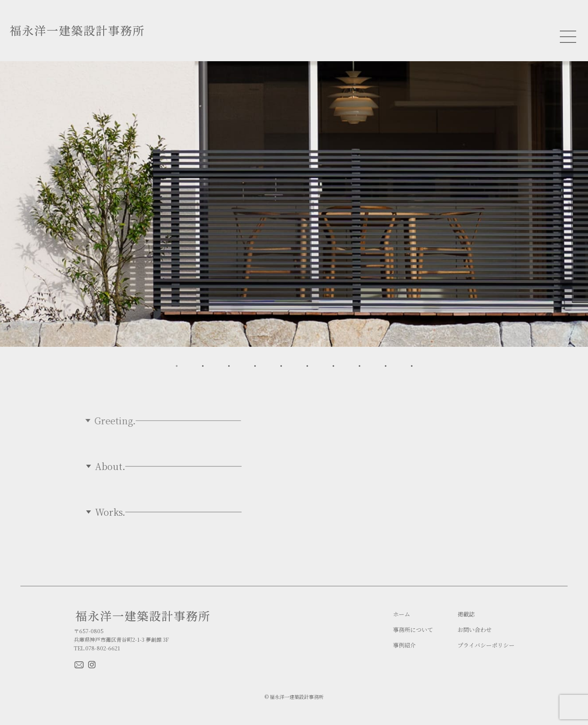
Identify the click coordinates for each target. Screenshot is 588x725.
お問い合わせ (475, 630)
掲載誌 (466, 614)
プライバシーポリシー (486, 645)
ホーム (402, 614)
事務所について (413, 630)
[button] (177, 366)
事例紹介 (404, 645)
